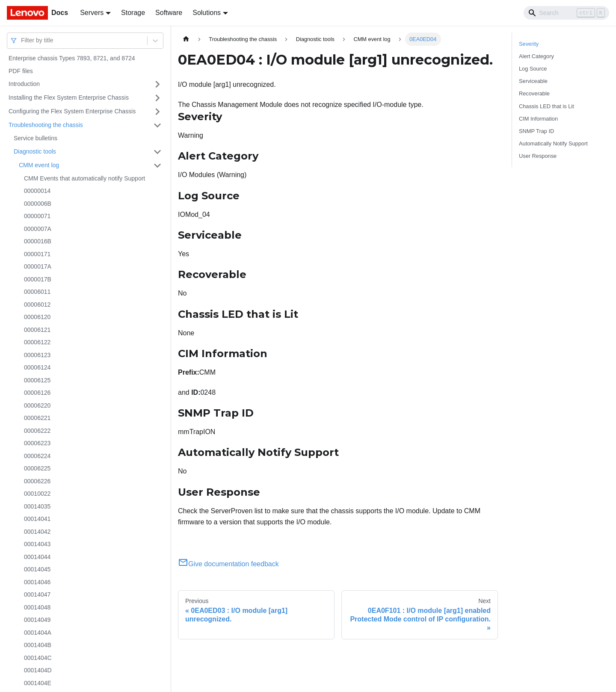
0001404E (38, 683)
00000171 (37, 254)
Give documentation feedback (228, 564)
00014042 (37, 532)
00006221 (37, 418)
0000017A (38, 266)
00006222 (37, 431)
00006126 (37, 393)
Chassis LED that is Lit (546, 106)
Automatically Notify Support (553, 143)
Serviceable (533, 81)
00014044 (37, 557)
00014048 (37, 607)
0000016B (38, 241)
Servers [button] (92, 13)
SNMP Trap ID (536, 131)
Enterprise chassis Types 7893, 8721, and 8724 (72, 58)
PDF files (21, 71)
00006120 (37, 317)
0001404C (38, 658)
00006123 (37, 355)
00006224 (37, 456)
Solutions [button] (207, 13)
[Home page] (186, 39)
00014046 (37, 582)
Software (169, 13)
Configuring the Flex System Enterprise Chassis (72, 111)
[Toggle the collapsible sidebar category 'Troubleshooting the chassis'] (157, 125)
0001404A (38, 633)
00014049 (37, 620)
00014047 (37, 594)
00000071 (37, 216)
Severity (529, 44)
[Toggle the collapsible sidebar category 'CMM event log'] (157, 166)
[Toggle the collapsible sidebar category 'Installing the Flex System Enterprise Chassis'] (157, 98)
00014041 (37, 519)
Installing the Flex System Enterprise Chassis (69, 98)
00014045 (37, 569)
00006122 (37, 342)
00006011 (37, 292)
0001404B (38, 645)
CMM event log (39, 165)
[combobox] (22, 40)
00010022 (37, 494)
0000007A (38, 229)
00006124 (37, 367)
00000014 (37, 191)
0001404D (38, 670)
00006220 (37, 405)
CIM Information (538, 119)
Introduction (24, 84)
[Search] (566, 13)
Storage (133, 13)
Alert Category (536, 56)
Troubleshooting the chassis (46, 125)
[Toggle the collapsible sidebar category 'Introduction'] (157, 84)
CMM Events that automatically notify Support (84, 178)
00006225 (37, 468)
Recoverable (534, 93)
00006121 (37, 330)
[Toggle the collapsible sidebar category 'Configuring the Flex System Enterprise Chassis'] (157, 112)
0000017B (38, 279)
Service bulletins (36, 138)
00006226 (37, 481)
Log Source (533, 69)
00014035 (37, 506)
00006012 (37, 305)
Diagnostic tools (35, 151)
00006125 (37, 380)
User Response (538, 156)
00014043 (37, 544)
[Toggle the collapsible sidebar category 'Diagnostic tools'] (157, 152)
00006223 (37, 443)
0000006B (38, 204)
